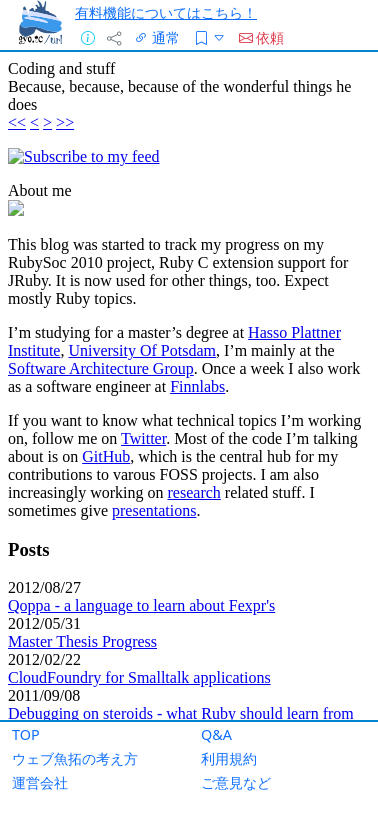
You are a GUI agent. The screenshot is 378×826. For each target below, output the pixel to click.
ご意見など (236, 782)
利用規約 (229, 758)
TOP (26, 734)
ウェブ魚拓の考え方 (75, 758)
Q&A (216, 734)
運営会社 (40, 782)
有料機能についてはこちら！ (166, 12)
